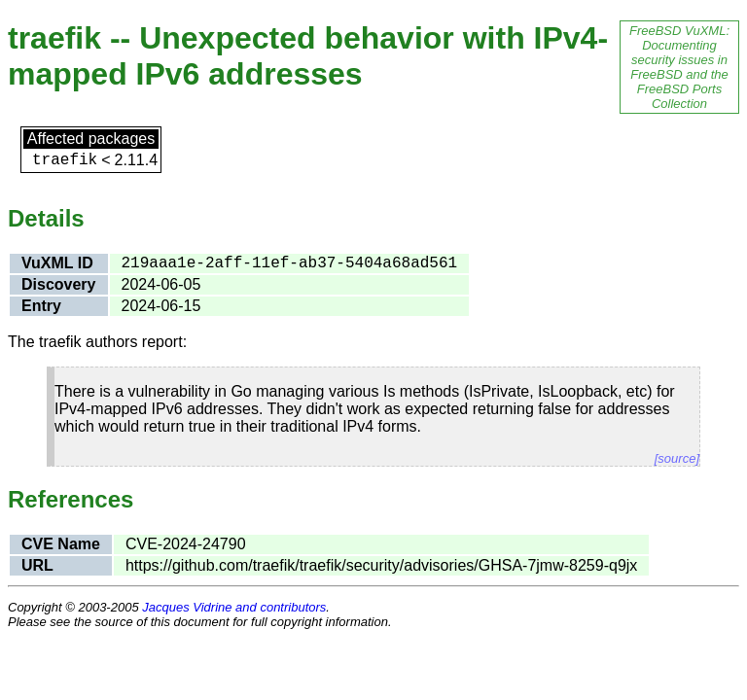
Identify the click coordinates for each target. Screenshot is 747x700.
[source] (677, 458)
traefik (65, 160)
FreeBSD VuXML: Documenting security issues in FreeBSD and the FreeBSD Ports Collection (679, 67)
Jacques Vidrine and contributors (234, 607)
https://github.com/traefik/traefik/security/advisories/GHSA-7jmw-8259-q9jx (381, 565)
